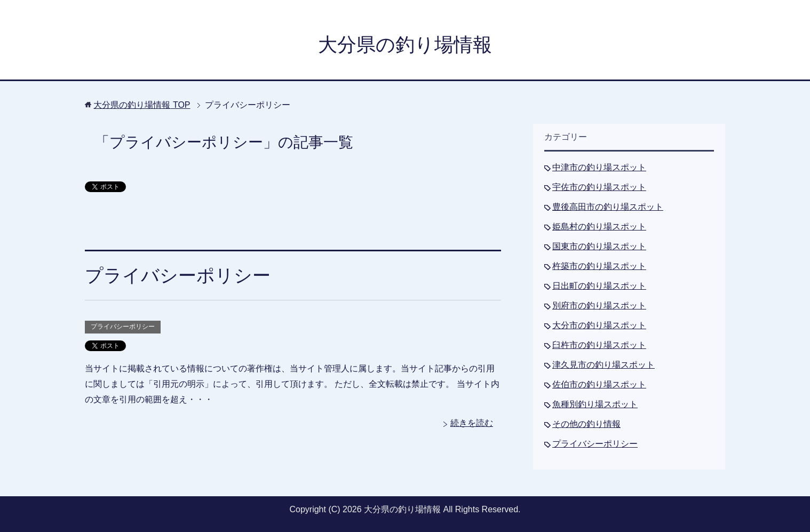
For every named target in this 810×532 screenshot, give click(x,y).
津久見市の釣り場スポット (603, 365)
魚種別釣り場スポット (595, 404)
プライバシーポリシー (178, 275)
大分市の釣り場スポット (599, 325)
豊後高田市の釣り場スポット (608, 207)
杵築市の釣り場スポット (599, 266)
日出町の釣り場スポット (599, 286)
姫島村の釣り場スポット (599, 227)
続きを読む (472, 423)
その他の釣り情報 (586, 424)
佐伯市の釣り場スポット (599, 384)
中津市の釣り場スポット (599, 167)
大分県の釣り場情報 (405, 45)
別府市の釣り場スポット (599, 305)
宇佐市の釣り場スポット (599, 187)
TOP (142, 105)
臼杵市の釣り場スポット (599, 345)
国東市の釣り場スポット (599, 246)
